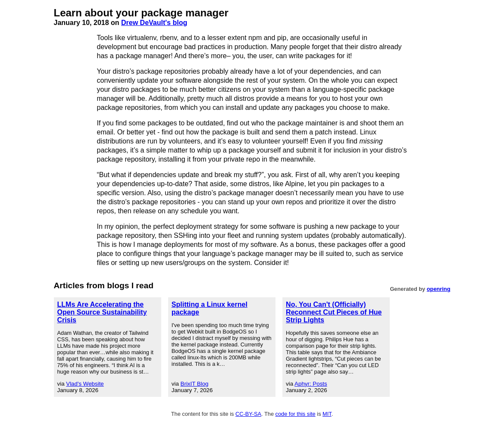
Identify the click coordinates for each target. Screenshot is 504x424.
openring (439, 289)
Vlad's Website (85, 384)
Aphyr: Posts (311, 384)
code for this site (296, 414)
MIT (327, 414)
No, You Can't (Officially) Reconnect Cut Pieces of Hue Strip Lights (334, 312)
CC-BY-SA (248, 414)
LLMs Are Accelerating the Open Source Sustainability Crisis (102, 312)
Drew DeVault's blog (154, 23)
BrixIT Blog (195, 384)
